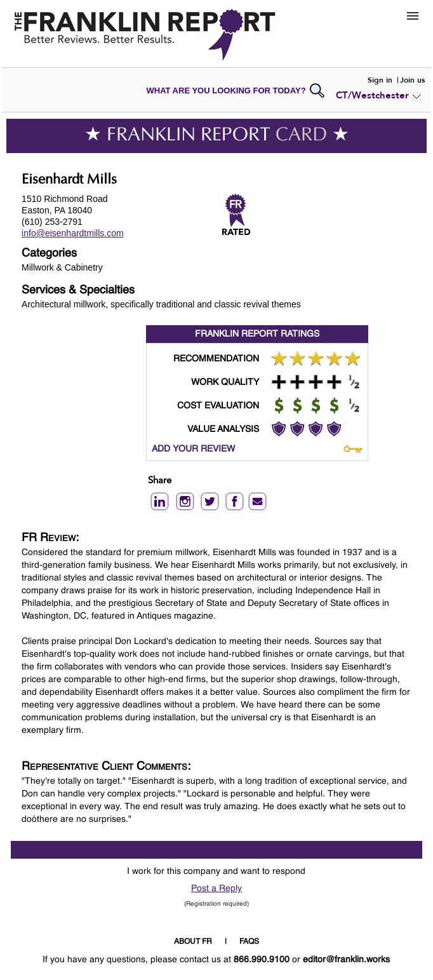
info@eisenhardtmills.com (73, 233)
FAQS (249, 942)
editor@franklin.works (346, 960)
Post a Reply (216, 889)
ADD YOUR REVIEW (193, 449)
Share (160, 481)
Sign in (380, 80)
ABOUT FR (193, 942)
